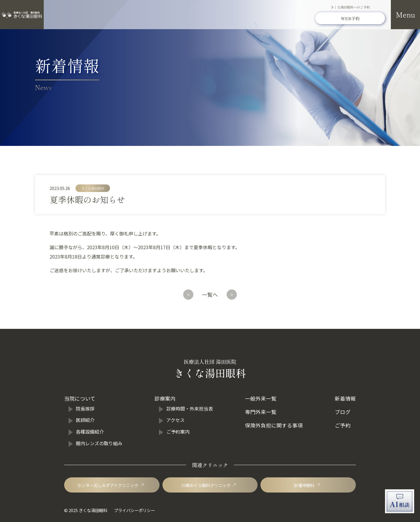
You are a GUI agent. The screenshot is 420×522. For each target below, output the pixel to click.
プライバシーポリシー (134, 510)
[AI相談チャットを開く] (400, 501)
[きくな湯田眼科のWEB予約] (350, 19)
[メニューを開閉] (405, 15)
